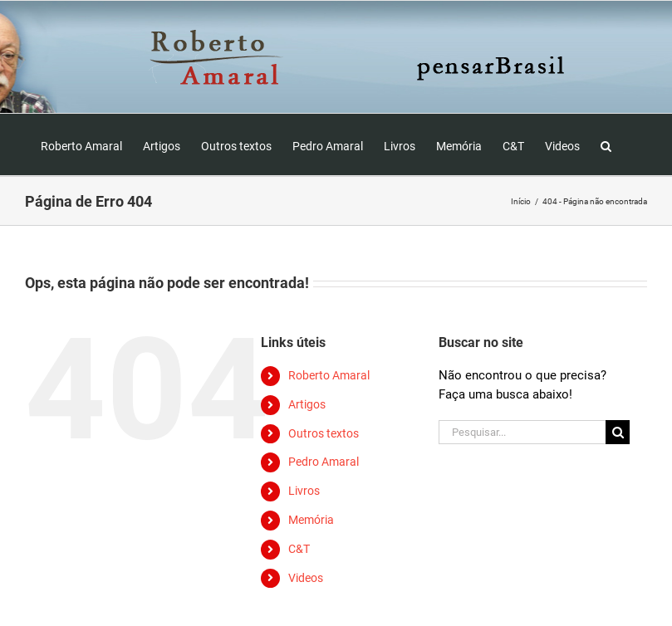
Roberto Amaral (329, 375)
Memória (311, 520)
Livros (304, 491)
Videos (306, 578)
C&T (299, 549)
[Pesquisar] (618, 432)
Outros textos (324, 433)
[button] (606, 144)
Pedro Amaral (324, 462)
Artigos (307, 404)
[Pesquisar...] (522, 432)
